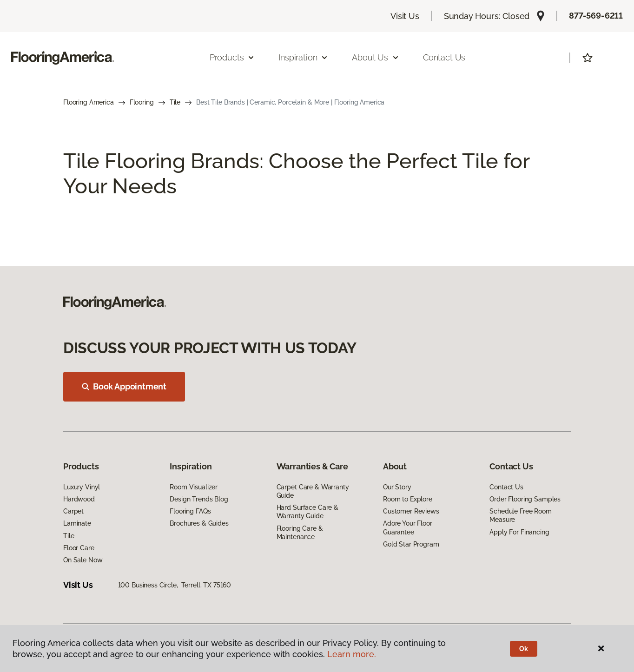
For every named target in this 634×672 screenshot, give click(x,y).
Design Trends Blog (199, 499)
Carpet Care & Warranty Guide (313, 491)
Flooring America (89, 102)
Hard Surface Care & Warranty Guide (307, 512)
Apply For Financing (519, 532)
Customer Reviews (411, 511)
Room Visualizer (194, 487)
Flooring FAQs (190, 511)
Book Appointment (124, 386)
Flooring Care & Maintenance (300, 533)
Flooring (142, 102)
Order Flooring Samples (525, 499)
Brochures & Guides (199, 523)
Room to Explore (408, 499)
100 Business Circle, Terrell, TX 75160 (175, 585)
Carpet (73, 511)
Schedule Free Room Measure (520, 515)
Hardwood (79, 499)
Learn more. (352, 654)
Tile (175, 102)
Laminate (77, 523)
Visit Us (405, 16)
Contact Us (444, 57)
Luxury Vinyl (82, 487)
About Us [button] (376, 57)
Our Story (397, 487)
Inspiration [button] (303, 57)
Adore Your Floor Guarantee (408, 527)
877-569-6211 (596, 16)
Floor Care (79, 548)
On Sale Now (83, 560)
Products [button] (232, 57)
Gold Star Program (411, 544)
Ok (524, 649)
